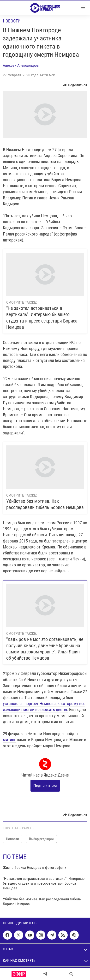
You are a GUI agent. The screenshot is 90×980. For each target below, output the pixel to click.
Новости (12, 21)
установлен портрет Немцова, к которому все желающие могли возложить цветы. (44, 706)
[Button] (75, 85)
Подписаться (45, 786)
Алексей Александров (21, 65)
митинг (9, 740)
